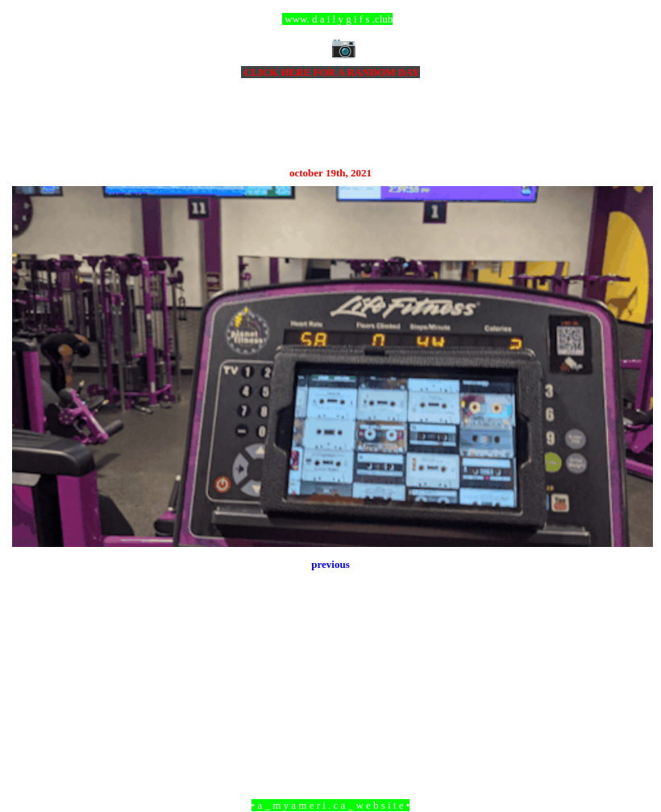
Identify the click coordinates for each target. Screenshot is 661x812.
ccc (331, 19)
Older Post (631, 717)
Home (333, 717)
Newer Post (32, 717)
